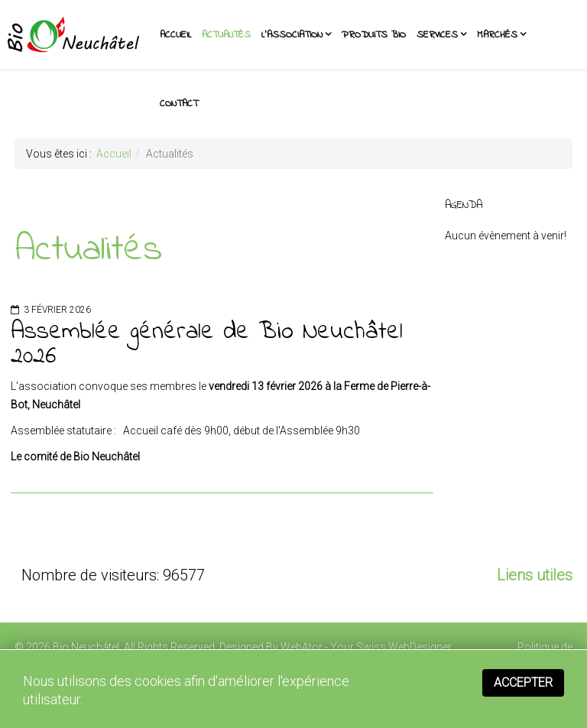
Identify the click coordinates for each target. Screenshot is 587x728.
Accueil (175, 35)
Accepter (523, 682)
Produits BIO (374, 35)
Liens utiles (535, 575)
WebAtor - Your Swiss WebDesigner (366, 647)
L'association (292, 35)
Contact (179, 104)
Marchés (497, 35)
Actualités (226, 35)
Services (437, 35)
